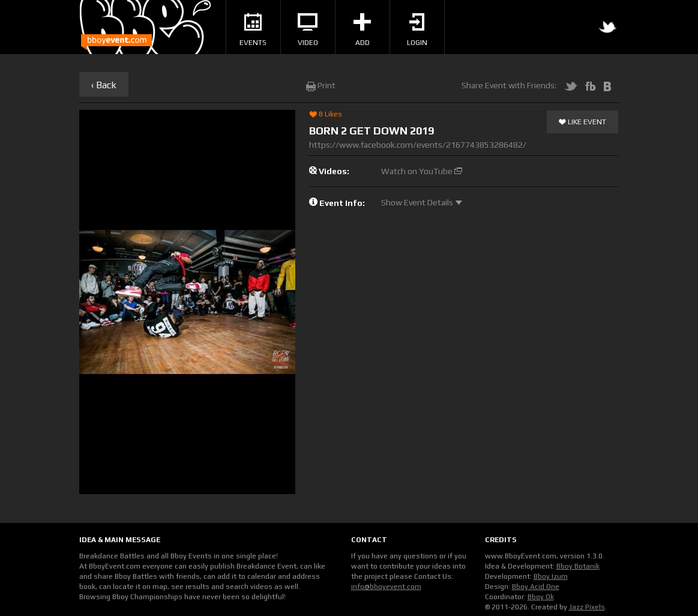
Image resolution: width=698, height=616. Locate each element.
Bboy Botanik (578, 566)
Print (321, 85)
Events (253, 30)
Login (417, 30)
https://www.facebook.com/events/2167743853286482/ (418, 145)
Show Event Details (422, 202)
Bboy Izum (551, 576)
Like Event (582, 122)
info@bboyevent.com (386, 587)
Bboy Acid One (536, 587)
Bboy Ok (541, 597)
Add (362, 30)
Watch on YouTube (422, 171)
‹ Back (104, 85)
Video (308, 30)
